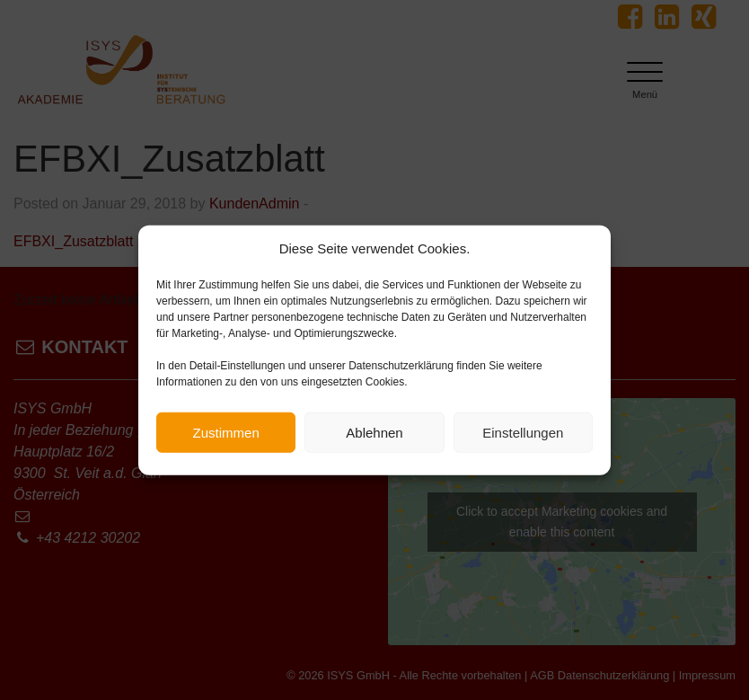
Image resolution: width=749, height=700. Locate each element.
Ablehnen (374, 433)
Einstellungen (523, 433)
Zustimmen (226, 433)
